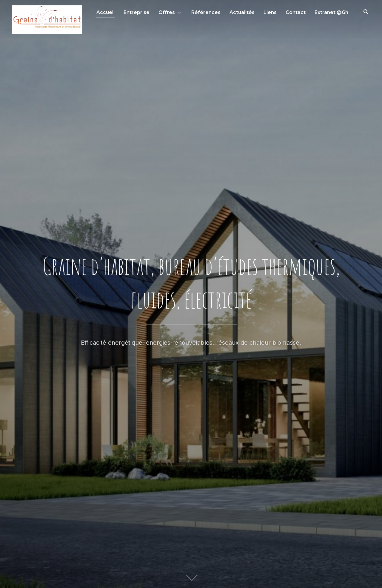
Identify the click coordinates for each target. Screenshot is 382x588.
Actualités (242, 12)
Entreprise (137, 12)
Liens (270, 12)
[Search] (366, 11)
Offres (167, 12)
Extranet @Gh (331, 12)
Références (206, 12)
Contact (296, 12)
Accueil (105, 12)
